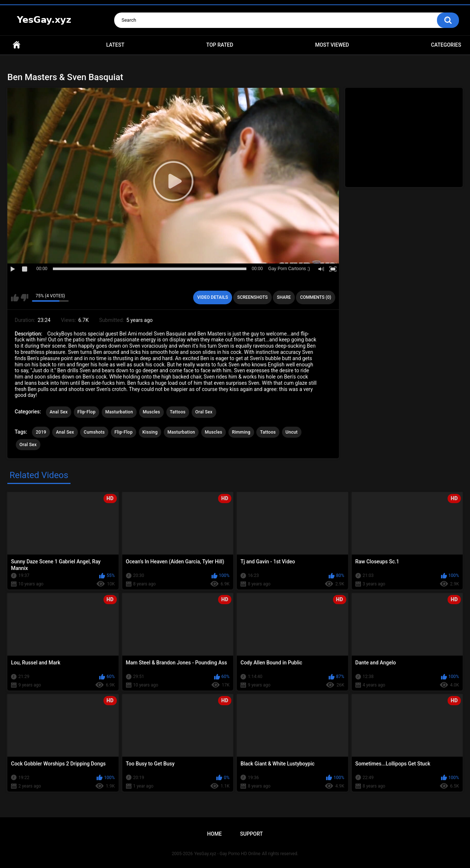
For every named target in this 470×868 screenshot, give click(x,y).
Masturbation (119, 412)
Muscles (151, 412)
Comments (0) (316, 297)
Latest (115, 45)
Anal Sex (59, 412)
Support (252, 834)
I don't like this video (24, 298)
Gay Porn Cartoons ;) (289, 269)
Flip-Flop (86, 412)
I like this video (15, 298)
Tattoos (178, 412)
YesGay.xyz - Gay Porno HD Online (227, 854)
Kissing (150, 432)
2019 (41, 432)
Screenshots (252, 297)
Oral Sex (204, 412)
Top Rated (220, 45)
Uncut (292, 432)
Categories (446, 45)
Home (17, 45)
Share (284, 297)
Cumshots (94, 432)
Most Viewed (332, 45)
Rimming (241, 432)
